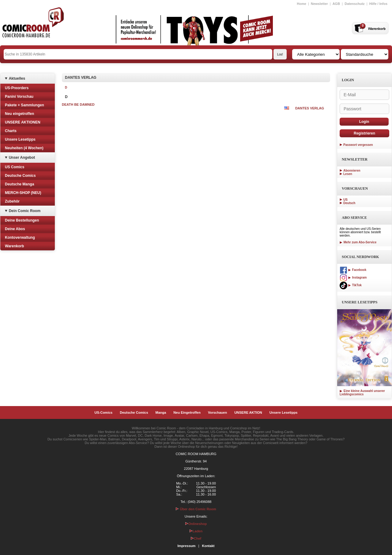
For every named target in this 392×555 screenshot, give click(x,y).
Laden (196, 531)
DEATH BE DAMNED (78, 105)
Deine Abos (15, 229)
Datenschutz (354, 4)
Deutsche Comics (20, 176)
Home (302, 4)
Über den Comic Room (196, 509)
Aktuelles (17, 78)
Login (364, 122)
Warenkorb (14, 246)
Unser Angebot (22, 158)
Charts (11, 131)
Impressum (187, 546)
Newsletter (319, 4)
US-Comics (104, 412)
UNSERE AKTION (248, 412)
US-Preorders (17, 88)
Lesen (348, 174)
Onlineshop (196, 524)
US (345, 200)
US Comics (15, 167)
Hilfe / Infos (378, 4)
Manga (161, 412)
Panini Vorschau (19, 97)
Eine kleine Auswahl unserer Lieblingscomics (362, 393)
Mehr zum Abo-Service (358, 242)
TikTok (351, 285)
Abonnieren (352, 171)
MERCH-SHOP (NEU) (23, 193)
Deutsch (349, 203)
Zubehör (12, 201)
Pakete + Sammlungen (24, 105)
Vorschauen (217, 412)
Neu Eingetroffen (187, 412)
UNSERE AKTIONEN (23, 122)
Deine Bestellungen (22, 220)
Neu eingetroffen (19, 114)
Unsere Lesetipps (20, 139)
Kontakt (208, 546)
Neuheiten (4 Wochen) (24, 148)
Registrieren (364, 133)
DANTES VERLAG (310, 108)
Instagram (353, 277)
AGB (336, 4)
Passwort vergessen (358, 145)
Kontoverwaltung (20, 238)
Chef (196, 538)
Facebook (353, 270)
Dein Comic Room (25, 211)
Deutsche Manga (19, 184)
